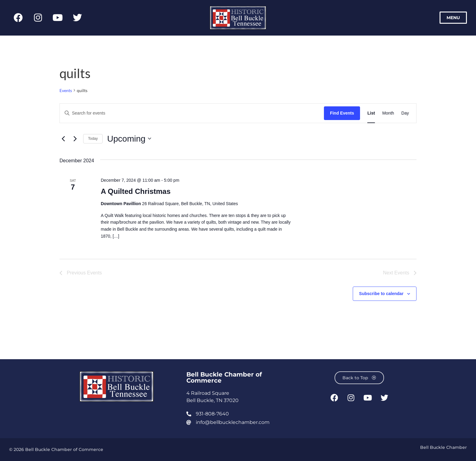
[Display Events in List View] (371, 113)
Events (66, 90)
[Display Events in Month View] (388, 113)
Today (93, 139)
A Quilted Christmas (136, 191)
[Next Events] (75, 139)
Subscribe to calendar (381, 294)
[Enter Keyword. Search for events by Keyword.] (192, 113)
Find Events (342, 113)
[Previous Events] (63, 139)
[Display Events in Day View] (405, 113)
